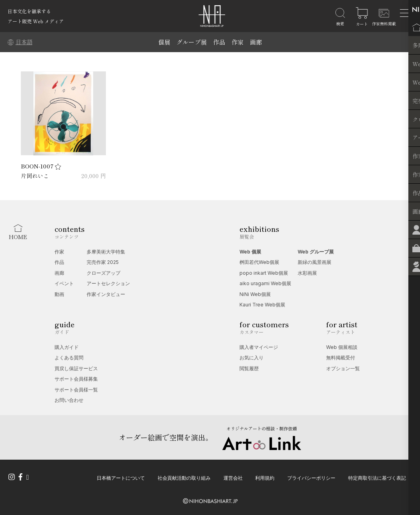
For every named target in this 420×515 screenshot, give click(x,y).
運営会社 (233, 477)
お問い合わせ (69, 400)
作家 (237, 42)
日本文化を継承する (29, 11)
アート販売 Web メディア (36, 21)
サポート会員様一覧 (76, 390)
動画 (59, 294)
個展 (164, 42)
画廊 (256, 42)
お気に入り (252, 358)
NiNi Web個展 (255, 294)
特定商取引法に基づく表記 (377, 477)
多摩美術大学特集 (106, 252)
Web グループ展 (316, 252)
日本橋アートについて (121, 477)
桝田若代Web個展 (259, 262)
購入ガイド (67, 347)
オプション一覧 (343, 368)
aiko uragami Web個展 (265, 283)
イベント (64, 283)
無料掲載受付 (341, 358)
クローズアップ (103, 273)
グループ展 (192, 42)
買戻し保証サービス (76, 368)
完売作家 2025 (103, 262)
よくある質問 (69, 358)
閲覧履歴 (249, 368)
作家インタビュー (106, 294)
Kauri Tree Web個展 (262, 305)
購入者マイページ (259, 347)
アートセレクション (108, 283)
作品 (219, 42)
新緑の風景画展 (314, 262)
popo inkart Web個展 (264, 273)
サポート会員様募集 (76, 379)
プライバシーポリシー (311, 477)
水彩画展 (307, 273)
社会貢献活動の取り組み (184, 477)
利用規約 (265, 477)
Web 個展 (250, 252)
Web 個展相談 (342, 347)
